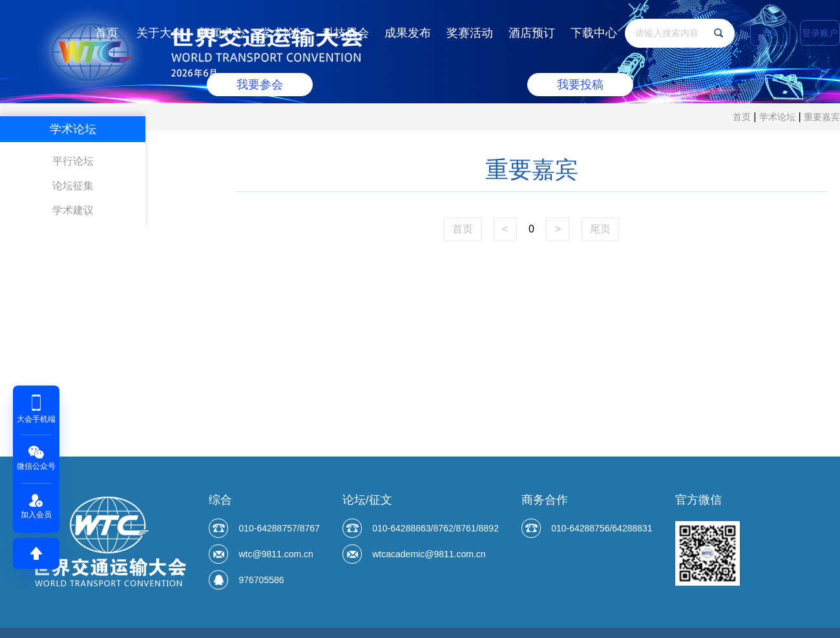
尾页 (600, 229)
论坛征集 (73, 186)
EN (770, 33)
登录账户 (820, 33)
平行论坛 (73, 161)
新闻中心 (222, 33)
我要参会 (260, 85)
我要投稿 (580, 85)
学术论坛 (284, 33)
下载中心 (594, 33)
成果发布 (408, 33)
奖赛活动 (470, 33)
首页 (107, 33)
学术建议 (73, 210)
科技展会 (346, 33)
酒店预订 (532, 33)
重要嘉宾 (822, 117)
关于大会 (160, 33)
